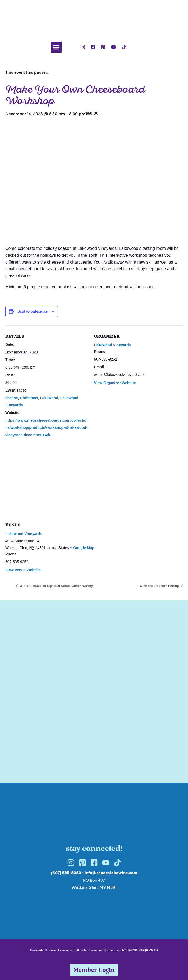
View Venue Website (23, 570)
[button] (56, 47)
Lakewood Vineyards (113, 345)
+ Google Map (82, 548)
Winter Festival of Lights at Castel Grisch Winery (56, 586)
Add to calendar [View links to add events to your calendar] (33, 312)
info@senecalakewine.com (111, 872)
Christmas (29, 398)
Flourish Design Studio (142, 950)
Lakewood (49, 398)
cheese (12, 398)
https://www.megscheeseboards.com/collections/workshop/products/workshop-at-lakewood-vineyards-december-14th (46, 427)
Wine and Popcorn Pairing (160, 586)
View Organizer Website (115, 383)
